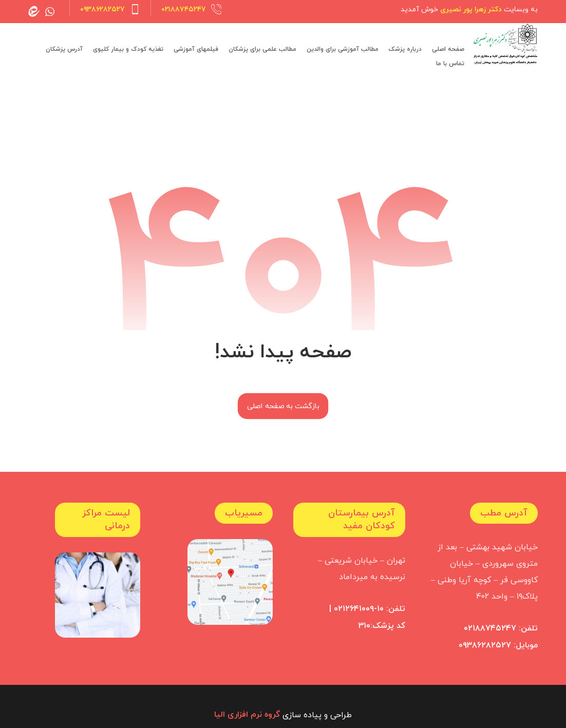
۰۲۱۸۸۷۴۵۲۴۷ (490, 628)
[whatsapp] (50, 11)
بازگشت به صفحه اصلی (283, 406)
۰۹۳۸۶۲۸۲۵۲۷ (485, 645)
